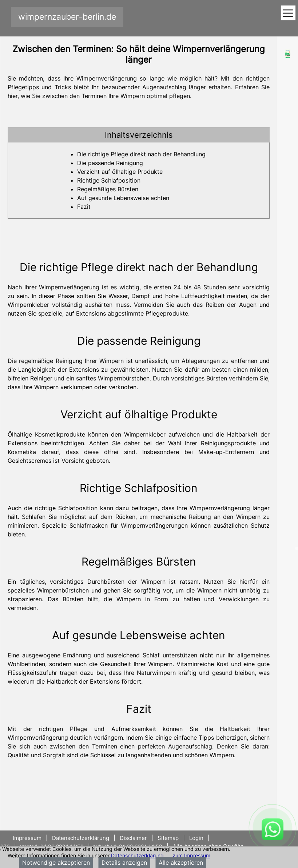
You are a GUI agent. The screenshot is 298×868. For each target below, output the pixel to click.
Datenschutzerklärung (137, 855)
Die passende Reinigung (110, 163)
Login (196, 838)
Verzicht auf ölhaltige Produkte (120, 172)
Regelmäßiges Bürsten (108, 189)
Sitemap (168, 838)
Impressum (28, 838)
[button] (139, 135)
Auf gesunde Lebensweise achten (123, 198)
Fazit (84, 207)
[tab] (139, 135)
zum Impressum (191, 855)
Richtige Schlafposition (109, 180)
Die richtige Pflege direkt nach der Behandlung (141, 154)
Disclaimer (133, 838)
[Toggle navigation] (288, 13)
